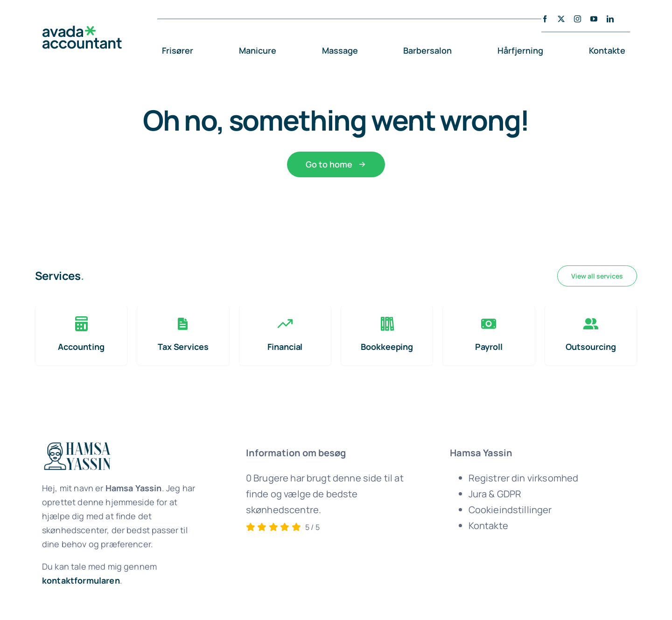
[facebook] (545, 19)
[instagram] (577, 19)
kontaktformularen (81, 580)
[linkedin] (610, 19)
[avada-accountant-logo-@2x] (82, 30)
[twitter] (561, 19)
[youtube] (594, 19)
